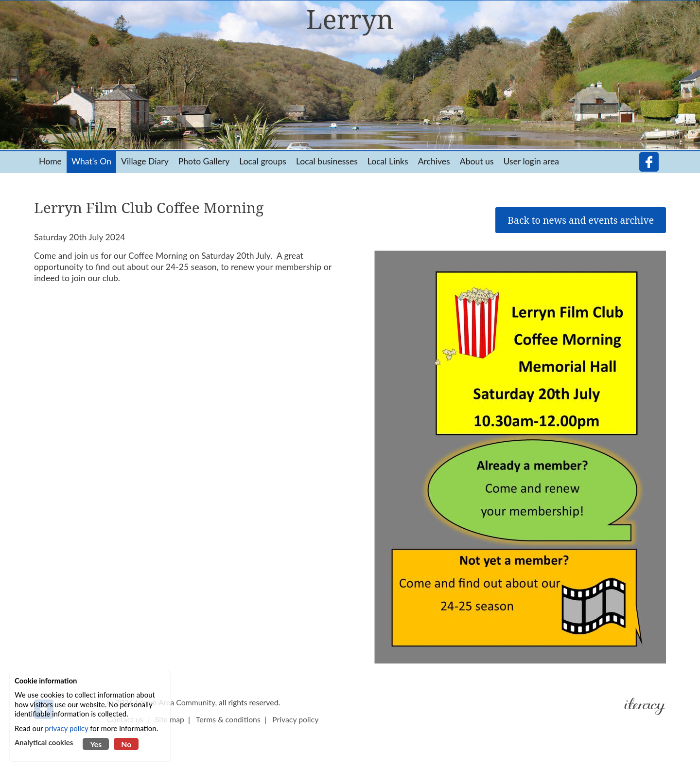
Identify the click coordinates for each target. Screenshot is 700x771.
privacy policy (66, 728)
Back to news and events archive (581, 220)
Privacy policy (295, 719)
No (126, 744)
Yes (96, 744)
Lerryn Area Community (175, 702)
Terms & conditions (228, 719)
